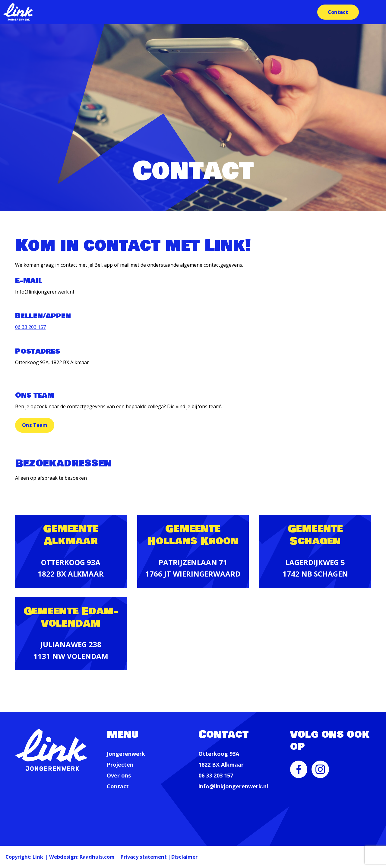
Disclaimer (229, 856)
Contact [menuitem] (336, 12)
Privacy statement (178, 856)
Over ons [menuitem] (119, 776)
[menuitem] (299, 774)
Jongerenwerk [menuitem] (126, 754)
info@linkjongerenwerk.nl (233, 787)
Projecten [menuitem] (120, 765)
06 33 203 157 (30, 327)
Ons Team (40, 425)
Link (47, 856)
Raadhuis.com (120, 856)
